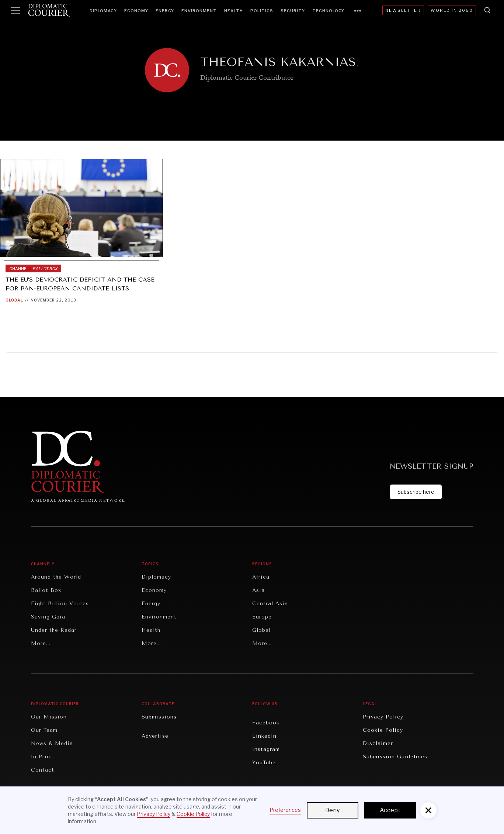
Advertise (155, 736)
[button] (428, 810)
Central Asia (270, 604)
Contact (43, 770)
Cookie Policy (383, 730)
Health (234, 11)
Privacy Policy (383, 717)
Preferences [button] (285, 810)
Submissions (159, 717)
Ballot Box (46, 590)
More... (41, 643)
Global (14, 300)
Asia (258, 590)
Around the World (56, 577)
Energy (165, 11)
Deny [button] (332, 810)
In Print (42, 757)
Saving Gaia (48, 617)
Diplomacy (103, 11)
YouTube (264, 763)
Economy (136, 11)
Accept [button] (390, 810)
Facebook (266, 723)
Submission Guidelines (395, 757)
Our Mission (49, 717)
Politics (262, 11)
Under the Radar (54, 630)
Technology (328, 11)
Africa (261, 577)
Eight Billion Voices (60, 604)
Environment (199, 11)
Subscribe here (416, 492)
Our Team (44, 730)
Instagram (266, 749)
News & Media (52, 743)
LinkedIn (264, 736)
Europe (262, 617)
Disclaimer (378, 743)
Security (293, 11)
